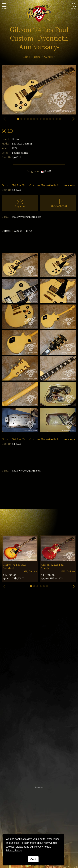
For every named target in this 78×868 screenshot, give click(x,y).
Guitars (6, 231)
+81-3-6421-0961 (58, 206)
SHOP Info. (39, 694)
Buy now (20, 206)
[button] (18, 119)
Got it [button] (33, 859)
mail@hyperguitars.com (27, 217)
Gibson (16, 139)
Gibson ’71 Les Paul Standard (15, 566)
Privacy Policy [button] (14, 851)
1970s (29, 231)
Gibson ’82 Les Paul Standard (53, 566)
